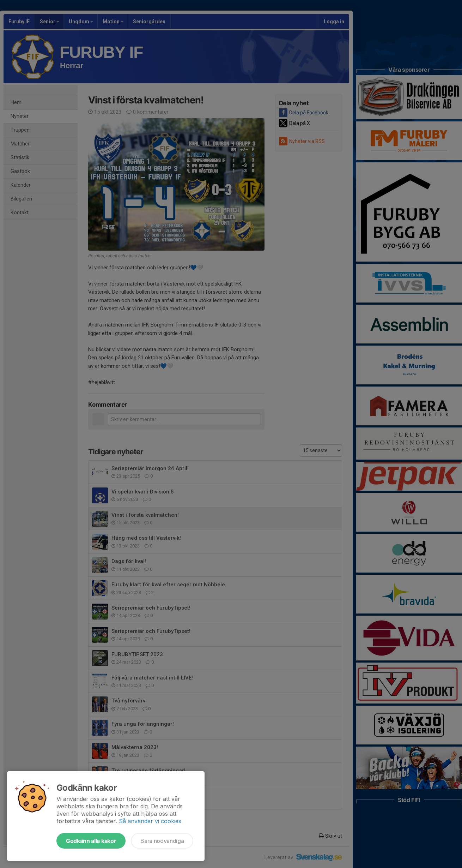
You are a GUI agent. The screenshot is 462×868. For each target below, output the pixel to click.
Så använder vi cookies (150, 821)
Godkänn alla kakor (91, 841)
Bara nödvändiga (162, 841)
